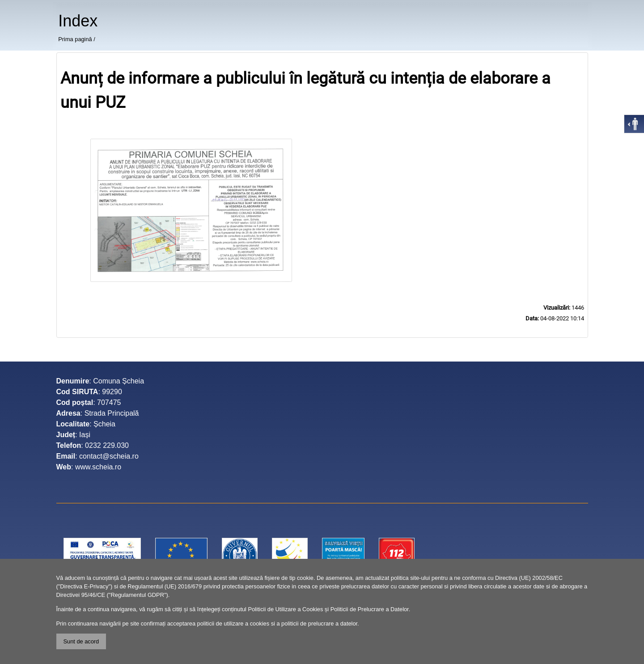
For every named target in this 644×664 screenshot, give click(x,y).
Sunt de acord (81, 641)
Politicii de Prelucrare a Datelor (370, 609)
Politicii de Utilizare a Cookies (285, 609)
